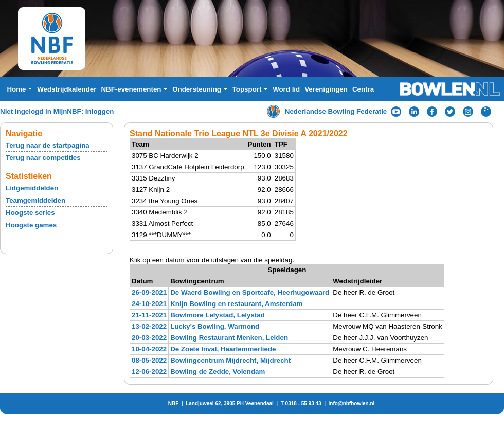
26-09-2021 (149, 292)
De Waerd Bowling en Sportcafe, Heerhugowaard (250, 292)
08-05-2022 (149, 360)
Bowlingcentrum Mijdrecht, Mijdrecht (230, 360)
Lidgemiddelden (32, 188)
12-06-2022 (149, 372)
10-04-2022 (149, 349)
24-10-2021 (149, 304)
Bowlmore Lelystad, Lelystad (218, 315)
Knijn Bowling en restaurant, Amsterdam (236, 304)
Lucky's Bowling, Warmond (215, 326)
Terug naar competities (43, 158)
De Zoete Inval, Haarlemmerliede (223, 349)
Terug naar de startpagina (48, 145)
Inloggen (100, 111)
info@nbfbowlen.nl (352, 403)
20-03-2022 (149, 338)
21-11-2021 (149, 315)
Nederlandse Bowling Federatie (336, 111)
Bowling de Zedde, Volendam (218, 372)
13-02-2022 (149, 326)
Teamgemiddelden (35, 200)
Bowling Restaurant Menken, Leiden (229, 338)
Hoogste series (30, 213)
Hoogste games (31, 225)
